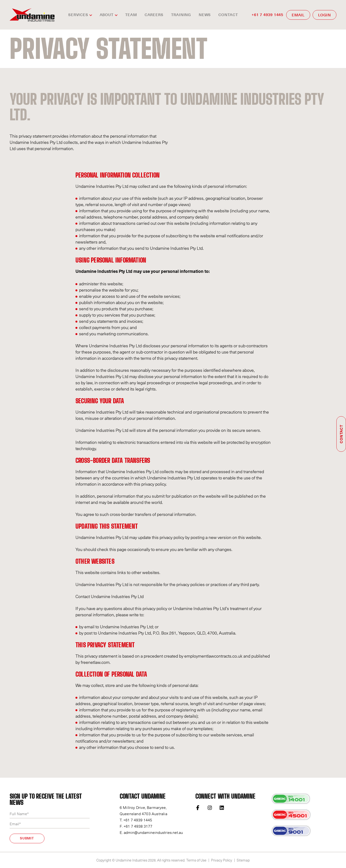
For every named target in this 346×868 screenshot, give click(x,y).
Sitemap (243, 860)
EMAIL (298, 15)
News (205, 15)
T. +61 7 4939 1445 (136, 820)
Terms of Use (196, 860)
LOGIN (324, 15)
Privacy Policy (222, 860)
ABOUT (107, 15)
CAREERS (154, 15)
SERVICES (78, 15)
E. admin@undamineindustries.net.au (151, 832)
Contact (228, 15)
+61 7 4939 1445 (267, 15)
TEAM (131, 15)
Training (181, 15)
